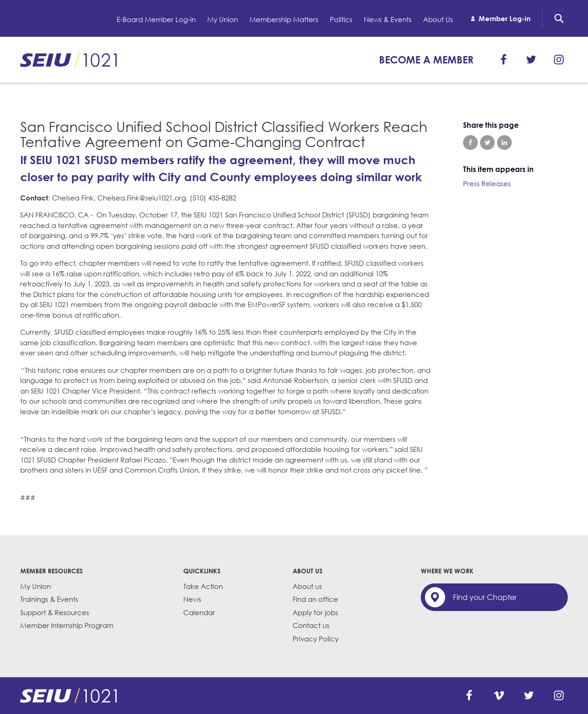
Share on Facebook (470, 143)
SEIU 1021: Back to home (68, 60)
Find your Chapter (485, 597)
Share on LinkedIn (504, 143)
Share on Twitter (487, 143)
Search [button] (559, 18)
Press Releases (487, 183)
